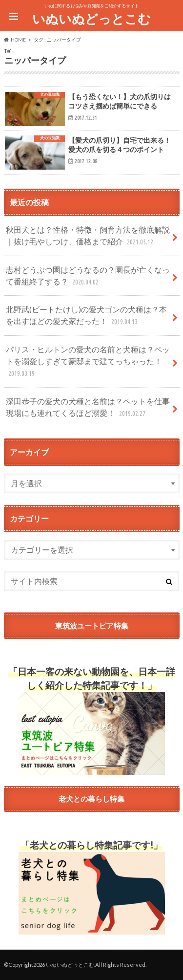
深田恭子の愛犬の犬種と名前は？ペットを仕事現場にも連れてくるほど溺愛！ (88, 408)
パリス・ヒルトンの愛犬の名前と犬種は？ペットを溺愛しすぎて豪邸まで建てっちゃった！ (88, 362)
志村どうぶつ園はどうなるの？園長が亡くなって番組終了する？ (88, 276)
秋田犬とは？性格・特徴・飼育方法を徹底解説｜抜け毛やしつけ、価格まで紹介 (88, 236)
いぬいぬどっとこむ (91, 19)
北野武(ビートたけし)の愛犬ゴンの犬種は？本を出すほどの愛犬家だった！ (86, 316)
